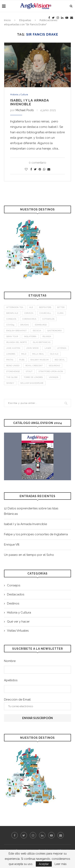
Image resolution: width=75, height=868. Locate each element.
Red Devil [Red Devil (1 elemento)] (60, 360)
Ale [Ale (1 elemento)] (31, 307)
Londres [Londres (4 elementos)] (11, 354)
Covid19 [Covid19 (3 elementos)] (10, 325)
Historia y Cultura (19, 95)
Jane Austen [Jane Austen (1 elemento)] (13, 348)
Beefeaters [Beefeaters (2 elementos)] (45, 307)
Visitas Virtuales (18, 631)
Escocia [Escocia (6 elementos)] (37, 331)
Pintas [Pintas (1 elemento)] (10, 360)
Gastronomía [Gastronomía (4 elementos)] (54, 331)
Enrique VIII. (12, 545)
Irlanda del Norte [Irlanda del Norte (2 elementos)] (16, 342)
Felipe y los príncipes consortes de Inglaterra (36, 534)
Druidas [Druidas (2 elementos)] (24, 325)
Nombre (10, 661)
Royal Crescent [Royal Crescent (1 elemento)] (34, 366)
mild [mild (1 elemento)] (24, 354)
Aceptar (44, 864)
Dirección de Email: (37, 704)
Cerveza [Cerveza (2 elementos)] (29, 313)
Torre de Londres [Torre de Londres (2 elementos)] (33, 377)
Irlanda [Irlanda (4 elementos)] (47, 336)
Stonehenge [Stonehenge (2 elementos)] (13, 371)
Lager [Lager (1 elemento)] (48, 348)
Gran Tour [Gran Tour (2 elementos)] (12, 336)
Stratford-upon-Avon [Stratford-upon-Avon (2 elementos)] (51, 371)
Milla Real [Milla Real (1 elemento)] (38, 354)
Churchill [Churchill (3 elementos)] (45, 313)
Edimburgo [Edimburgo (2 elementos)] (41, 325)
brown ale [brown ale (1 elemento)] (12, 313)
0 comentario (37, 163)
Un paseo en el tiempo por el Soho (29, 555)
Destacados (16, 594)
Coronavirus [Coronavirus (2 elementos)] (29, 319)
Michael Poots (25, 110)
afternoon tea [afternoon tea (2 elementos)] (15, 307)
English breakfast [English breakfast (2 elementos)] (16, 331)
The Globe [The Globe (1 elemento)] (12, 377)
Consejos (14, 585)
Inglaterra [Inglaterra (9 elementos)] (30, 336)
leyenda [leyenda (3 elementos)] (62, 348)
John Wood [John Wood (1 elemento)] (32, 348)
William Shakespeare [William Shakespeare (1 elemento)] (32, 383)
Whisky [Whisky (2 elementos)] (10, 383)
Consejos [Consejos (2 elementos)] (11, 319)
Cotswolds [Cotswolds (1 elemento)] (48, 319)
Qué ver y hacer (18, 622)
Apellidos (11, 680)
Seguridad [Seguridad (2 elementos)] (54, 366)
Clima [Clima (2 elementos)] (60, 313)
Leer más (61, 864)
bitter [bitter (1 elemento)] (61, 307)
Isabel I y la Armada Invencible (30, 102)
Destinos (13, 603)
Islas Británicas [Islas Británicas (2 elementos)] (42, 342)
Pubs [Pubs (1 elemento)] (22, 360)
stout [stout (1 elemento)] (29, 371)
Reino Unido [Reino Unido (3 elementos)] (13, 366)
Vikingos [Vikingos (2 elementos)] (53, 377)
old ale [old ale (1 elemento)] (54, 354)
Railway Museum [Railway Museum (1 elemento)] (39, 360)
